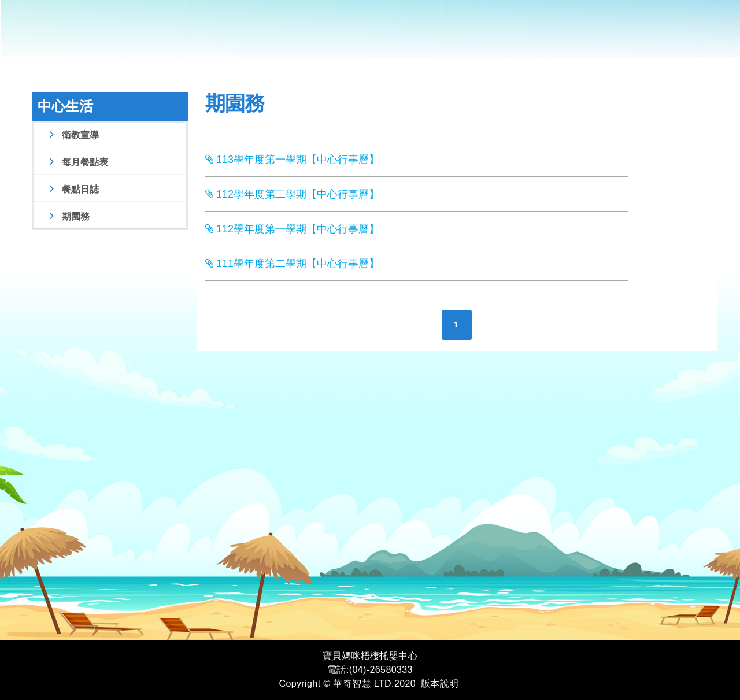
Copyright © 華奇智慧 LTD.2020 (347, 684)
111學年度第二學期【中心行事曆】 (292, 264)
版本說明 (440, 684)
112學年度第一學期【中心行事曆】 (292, 229)
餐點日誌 (73, 189)
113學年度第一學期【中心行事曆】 (292, 160)
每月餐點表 (77, 162)
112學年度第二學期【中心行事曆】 (292, 194)
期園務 (68, 216)
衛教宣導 (73, 135)
